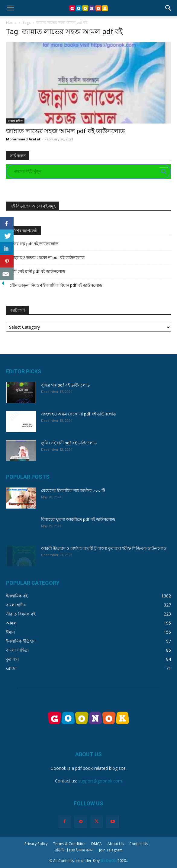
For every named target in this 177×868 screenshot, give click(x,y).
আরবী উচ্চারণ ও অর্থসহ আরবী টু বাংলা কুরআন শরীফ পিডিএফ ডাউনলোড (104, 548)
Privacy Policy (36, 844)
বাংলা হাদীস (15, 121)
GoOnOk (109, 861)
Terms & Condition (69, 844)
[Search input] (86, 171)
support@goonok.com (100, 781)
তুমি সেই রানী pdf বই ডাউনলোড (37, 271)
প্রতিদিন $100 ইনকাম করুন (74, 850)
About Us (116, 844)
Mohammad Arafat (23, 139)
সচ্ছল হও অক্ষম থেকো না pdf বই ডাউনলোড (47, 258)
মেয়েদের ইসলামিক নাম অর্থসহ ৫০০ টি (73, 490)
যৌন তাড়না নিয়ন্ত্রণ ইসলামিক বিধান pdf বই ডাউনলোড (56, 285)
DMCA (97, 844)
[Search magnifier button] (164, 171)
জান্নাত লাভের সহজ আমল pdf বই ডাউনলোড (65, 131)
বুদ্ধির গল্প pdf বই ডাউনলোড (34, 244)
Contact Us (139, 844)
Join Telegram (111, 850)
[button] (10, 8)
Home (11, 22)
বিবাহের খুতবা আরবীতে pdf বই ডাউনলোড (78, 519)
